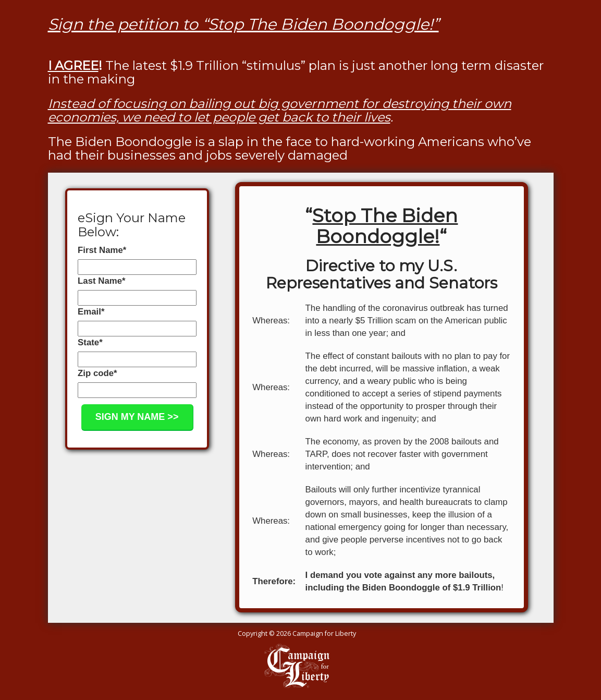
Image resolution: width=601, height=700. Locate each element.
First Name (102, 250)
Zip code (97, 373)
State (90, 342)
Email (91, 312)
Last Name (101, 281)
